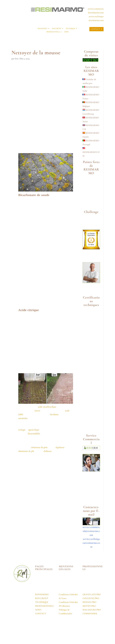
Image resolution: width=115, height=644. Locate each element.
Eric (17, 59)
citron (37, 411)
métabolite (23, 418)
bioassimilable (34, 434)
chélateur (48, 451)
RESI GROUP (57, 29)
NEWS (66, 32)
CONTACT (95, 29)
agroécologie (34, 430)
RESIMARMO (43, 29)
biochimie (54, 414)
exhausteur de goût (39, 447)
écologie (22, 430)
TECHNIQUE (70, 29)
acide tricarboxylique (47, 407)
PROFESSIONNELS (53, 32)
